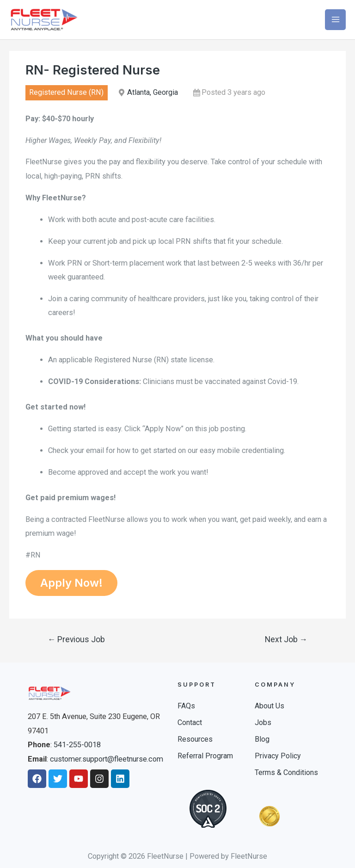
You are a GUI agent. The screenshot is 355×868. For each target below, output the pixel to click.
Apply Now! (71, 583)
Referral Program (205, 756)
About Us (269, 706)
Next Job (286, 639)
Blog (262, 739)
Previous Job (77, 639)
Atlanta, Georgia (153, 92)
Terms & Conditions (286, 772)
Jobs (263, 722)
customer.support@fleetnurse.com (107, 759)
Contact (190, 722)
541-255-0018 (77, 745)
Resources (195, 739)
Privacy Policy (278, 756)
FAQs (186, 706)
